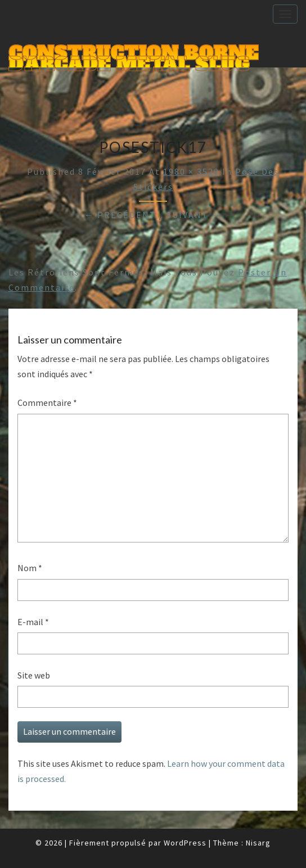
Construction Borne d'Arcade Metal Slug (133, 54)
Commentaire (47, 403)
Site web (34, 675)
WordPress (185, 843)
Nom (30, 568)
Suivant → (194, 215)
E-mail (33, 622)
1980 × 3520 (191, 171)
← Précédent (120, 215)
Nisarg (258, 843)
